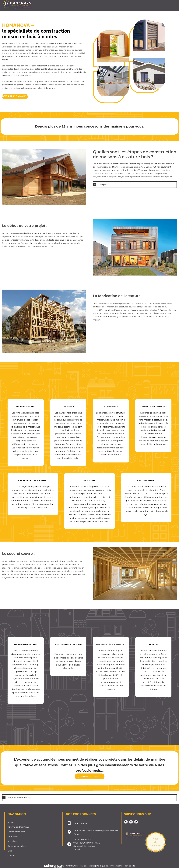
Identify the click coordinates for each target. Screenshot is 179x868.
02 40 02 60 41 (81, 823)
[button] (135, 185)
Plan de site (130, 866)
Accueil (11, 822)
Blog (10, 851)
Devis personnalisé (17, 846)
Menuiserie (13, 836)
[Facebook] (126, 822)
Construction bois (16, 832)
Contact (11, 855)
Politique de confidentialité (109, 866)
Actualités (12, 841)
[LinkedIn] (136, 822)
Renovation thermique (18, 827)
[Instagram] (131, 822)
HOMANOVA (71, 866)
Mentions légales (87, 866)
